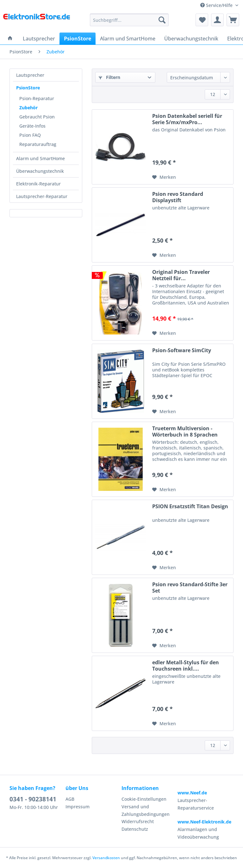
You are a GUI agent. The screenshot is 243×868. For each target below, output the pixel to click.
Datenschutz (135, 829)
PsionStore (28, 88)
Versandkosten (106, 858)
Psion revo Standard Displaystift (178, 197)
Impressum (78, 807)
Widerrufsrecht (138, 821)
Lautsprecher (30, 75)
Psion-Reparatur (37, 98)
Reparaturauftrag (38, 144)
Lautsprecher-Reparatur (42, 196)
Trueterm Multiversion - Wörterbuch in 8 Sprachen (185, 431)
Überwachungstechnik (40, 171)
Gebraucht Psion (37, 117)
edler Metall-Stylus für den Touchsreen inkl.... (186, 666)
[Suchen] (162, 20)
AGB (70, 799)
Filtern (109, 77)
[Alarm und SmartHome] (128, 39)
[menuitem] (129, 23)
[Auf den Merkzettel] (164, 177)
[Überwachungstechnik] (191, 39)
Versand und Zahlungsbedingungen (146, 810)
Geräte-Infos (32, 126)
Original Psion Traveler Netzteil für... (181, 275)
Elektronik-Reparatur (38, 184)
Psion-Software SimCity (182, 350)
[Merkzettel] (202, 20)
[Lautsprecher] (39, 39)
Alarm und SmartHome (40, 158)
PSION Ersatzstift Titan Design (190, 506)
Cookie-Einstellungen (144, 799)
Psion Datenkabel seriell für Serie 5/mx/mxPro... (187, 119)
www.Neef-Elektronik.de (204, 822)
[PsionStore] (78, 39)
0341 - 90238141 (33, 799)
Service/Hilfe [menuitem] (217, 5)
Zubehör (28, 108)
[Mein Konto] (217, 20)
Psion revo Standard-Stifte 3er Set (190, 588)
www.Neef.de (192, 793)
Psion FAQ (30, 135)
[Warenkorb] (233, 20)
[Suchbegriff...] (129, 20)
